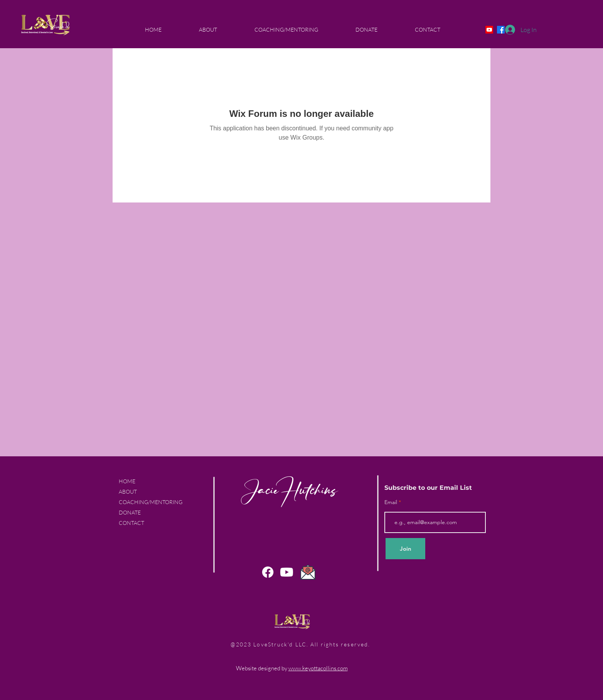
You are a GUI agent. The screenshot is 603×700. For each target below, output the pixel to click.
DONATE (130, 512)
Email (392, 502)
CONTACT (131, 523)
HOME (127, 481)
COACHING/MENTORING (151, 502)
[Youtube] (489, 30)
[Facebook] (268, 572)
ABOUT (128, 492)
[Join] (405, 549)
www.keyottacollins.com (318, 668)
